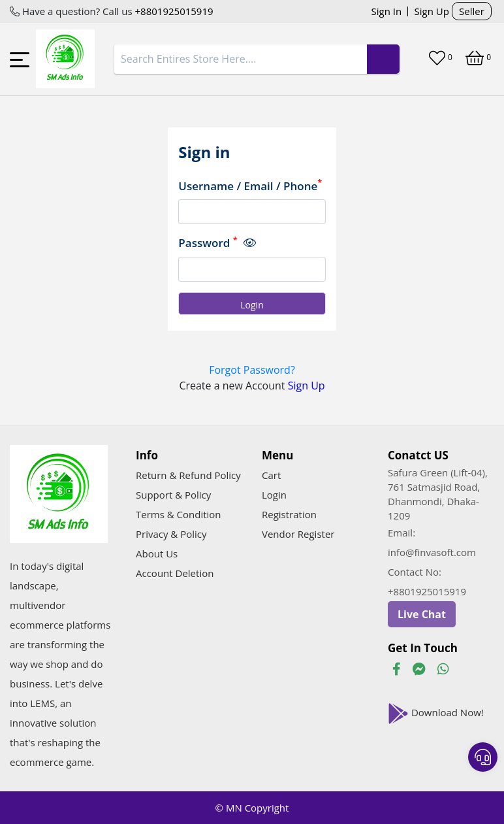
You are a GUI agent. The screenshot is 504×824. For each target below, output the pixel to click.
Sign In (387, 11)
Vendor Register (298, 534)
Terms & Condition (179, 514)
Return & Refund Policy (188, 475)
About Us (157, 553)
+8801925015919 (173, 11)
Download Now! (436, 714)
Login (274, 495)
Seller (472, 11)
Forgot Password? (252, 370)
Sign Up (432, 11)
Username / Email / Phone (250, 186)
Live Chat (422, 614)
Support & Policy (173, 495)
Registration (289, 514)
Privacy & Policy (171, 534)
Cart (271, 475)
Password (217, 242)
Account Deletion (175, 573)
